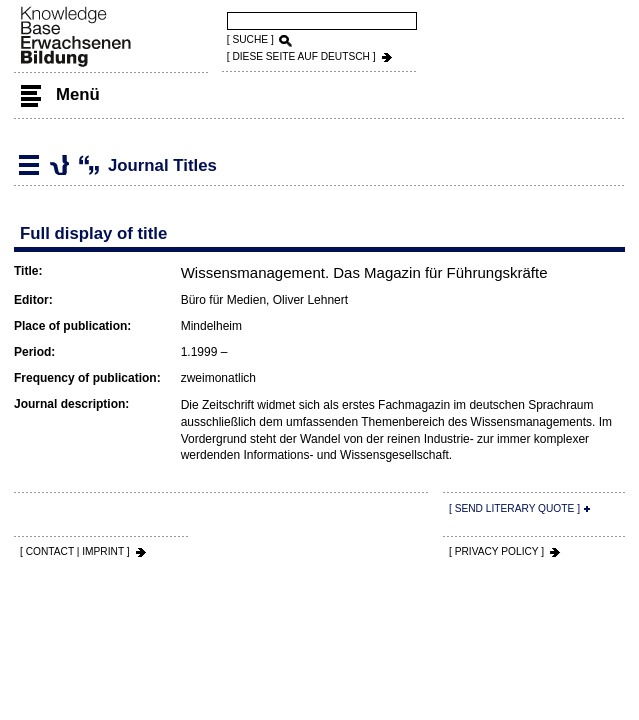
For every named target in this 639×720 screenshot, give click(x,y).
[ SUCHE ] (250, 39)
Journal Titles (59, 165)
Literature (29, 165)
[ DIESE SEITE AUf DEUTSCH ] (301, 56)
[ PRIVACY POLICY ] (496, 551)
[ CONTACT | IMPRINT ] (75, 551)
